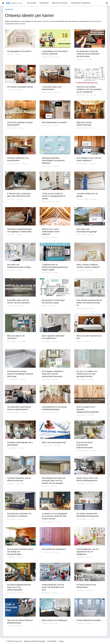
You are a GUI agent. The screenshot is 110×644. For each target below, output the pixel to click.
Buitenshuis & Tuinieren (60, 3)
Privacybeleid (52, 641)
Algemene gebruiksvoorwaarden (35, 641)
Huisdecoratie (44, 3)
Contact (61, 641)
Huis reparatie (32, 3)
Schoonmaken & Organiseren (81, 3)
